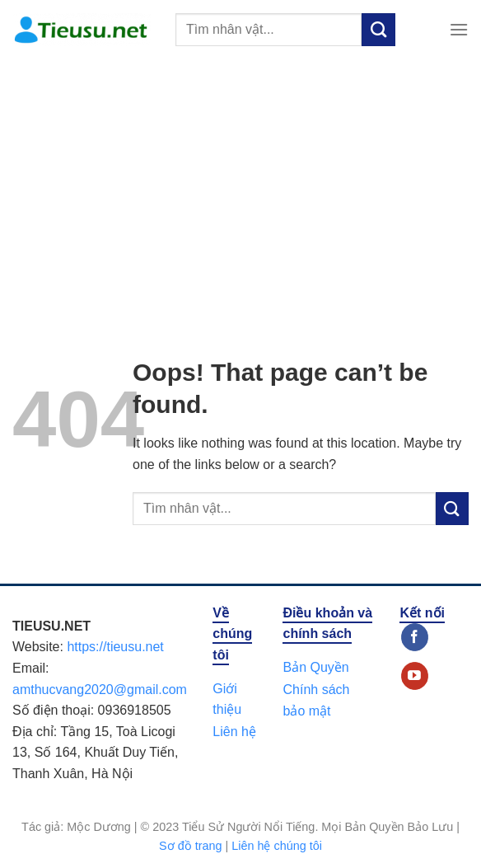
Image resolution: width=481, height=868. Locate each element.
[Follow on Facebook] (415, 637)
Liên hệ (234, 732)
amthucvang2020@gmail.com (100, 690)
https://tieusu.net (115, 647)
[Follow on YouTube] (415, 676)
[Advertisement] (240, 183)
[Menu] (459, 29)
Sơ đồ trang (190, 846)
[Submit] (378, 30)
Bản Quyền (315, 667)
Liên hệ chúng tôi (277, 846)
